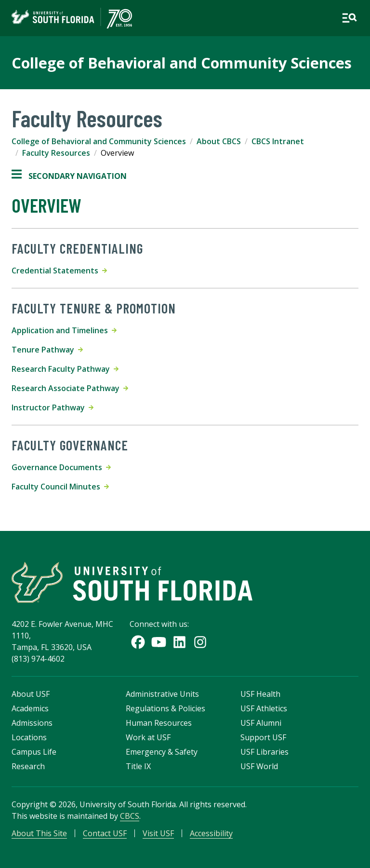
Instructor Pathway (53, 407)
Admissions (32, 723)
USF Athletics (264, 708)
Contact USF (105, 833)
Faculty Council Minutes (60, 487)
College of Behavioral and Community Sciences (182, 63)
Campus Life (34, 752)
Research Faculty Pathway (65, 369)
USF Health (260, 694)
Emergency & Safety (162, 752)
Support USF (263, 737)
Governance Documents (61, 467)
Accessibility (211, 833)
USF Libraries (264, 752)
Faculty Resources (56, 153)
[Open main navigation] (349, 18)
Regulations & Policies (165, 708)
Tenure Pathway (47, 350)
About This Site (39, 833)
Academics (30, 708)
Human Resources (159, 723)
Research (28, 766)
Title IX (138, 766)
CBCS (130, 816)
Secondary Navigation (69, 176)
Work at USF (148, 737)
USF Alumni (261, 723)
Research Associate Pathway (70, 388)
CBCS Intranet (278, 141)
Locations (29, 737)
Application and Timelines (64, 330)
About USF (31, 694)
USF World (259, 766)
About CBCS (219, 141)
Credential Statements (59, 271)
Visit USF (158, 833)
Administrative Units (162, 694)
